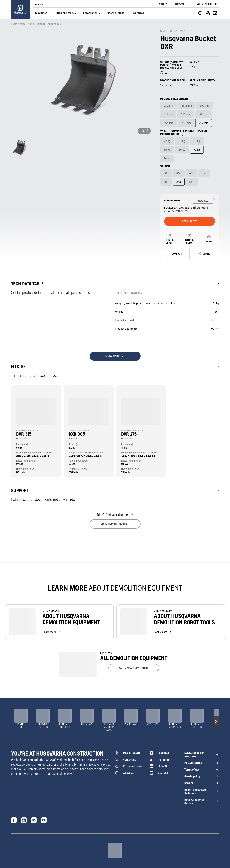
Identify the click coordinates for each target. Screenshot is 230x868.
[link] (20, 9)
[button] (115, 524)
